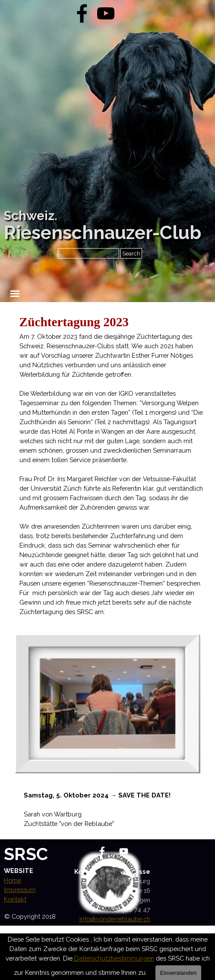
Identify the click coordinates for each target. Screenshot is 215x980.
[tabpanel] (111, 465)
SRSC (26, 854)
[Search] (89, 253)
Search (131, 253)
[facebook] (82, 13)
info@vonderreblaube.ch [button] (115, 919)
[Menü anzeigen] (15, 294)
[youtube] (106, 13)
